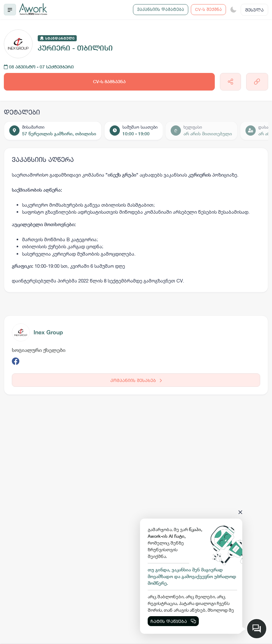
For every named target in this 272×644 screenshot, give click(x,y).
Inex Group (48, 332)
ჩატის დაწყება (173, 621)
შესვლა (254, 10)
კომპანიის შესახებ (136, 380)
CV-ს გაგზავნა (109, 82)
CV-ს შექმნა (208, 9)
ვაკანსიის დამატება (161, 9)
